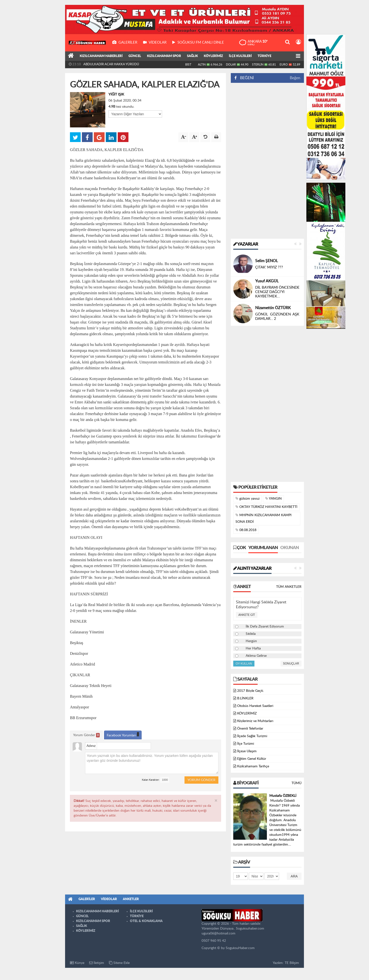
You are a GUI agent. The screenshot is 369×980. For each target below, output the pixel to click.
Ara (294, 876)
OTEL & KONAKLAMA (146, 921)
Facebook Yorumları (123, 735)
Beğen (295, 78)
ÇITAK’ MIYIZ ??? (269, 267)
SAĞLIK (192, 56)
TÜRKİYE (264, 56)
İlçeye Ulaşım (247, 751)
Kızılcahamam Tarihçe (253, 766)
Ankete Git (247, 615)
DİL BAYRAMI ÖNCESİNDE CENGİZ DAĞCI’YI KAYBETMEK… (277, 292)
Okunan (290, 548)
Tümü (296, 783)
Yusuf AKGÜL (267, 281)
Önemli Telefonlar (250, 729)
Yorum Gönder (86, 735)
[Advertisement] (267, 161)
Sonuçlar (291, 664)
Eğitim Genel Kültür (252, 759)
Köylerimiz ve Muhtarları (255, 721)
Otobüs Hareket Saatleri (255, 706)
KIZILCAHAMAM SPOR (164, 56)
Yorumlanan (263, 548)
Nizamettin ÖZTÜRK (273, 308)
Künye (77, 963)
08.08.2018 (246, 530)
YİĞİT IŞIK (116, 95)
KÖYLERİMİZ (213, 56)
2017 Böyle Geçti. (250, 691)
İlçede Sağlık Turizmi (252, 736)
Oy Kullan (244, 664)
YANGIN (273, 499)
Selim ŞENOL (267, 261)
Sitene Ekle (119, 963)
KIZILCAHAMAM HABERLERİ (101, 56)
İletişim (97, 963)
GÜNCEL (135, 56)
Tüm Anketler (289, 587)
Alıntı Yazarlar (252, 569)
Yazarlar (246, 244)
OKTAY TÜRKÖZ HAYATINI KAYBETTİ (266, 507)
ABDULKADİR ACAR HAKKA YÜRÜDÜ (111, 64)
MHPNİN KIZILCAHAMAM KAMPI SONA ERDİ (263, 518)
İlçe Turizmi (246, 744)
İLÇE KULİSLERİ (240, 56)
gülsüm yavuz (248, 499)
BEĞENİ (246, 78)
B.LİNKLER (245, 698)
